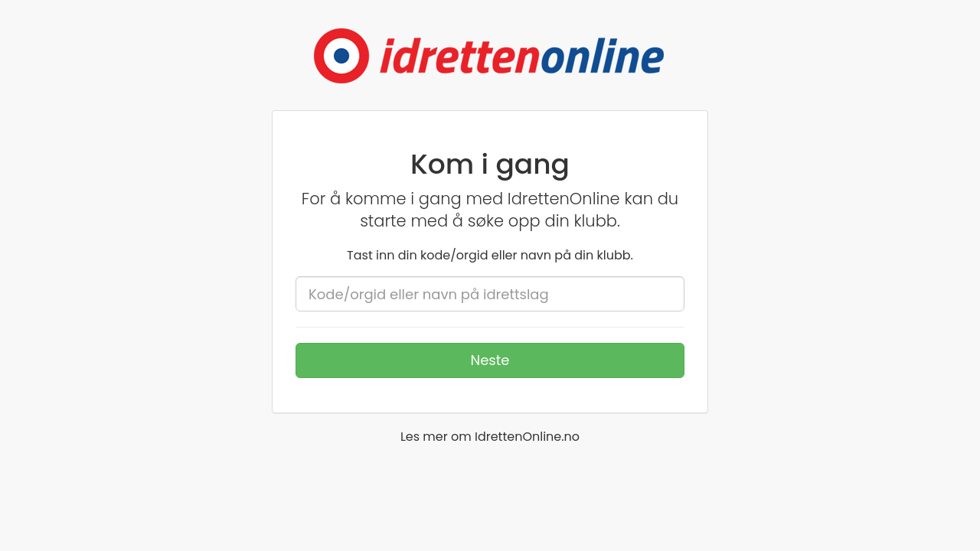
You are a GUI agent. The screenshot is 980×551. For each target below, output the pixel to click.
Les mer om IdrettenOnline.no (490, 437)
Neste (490, 360)
